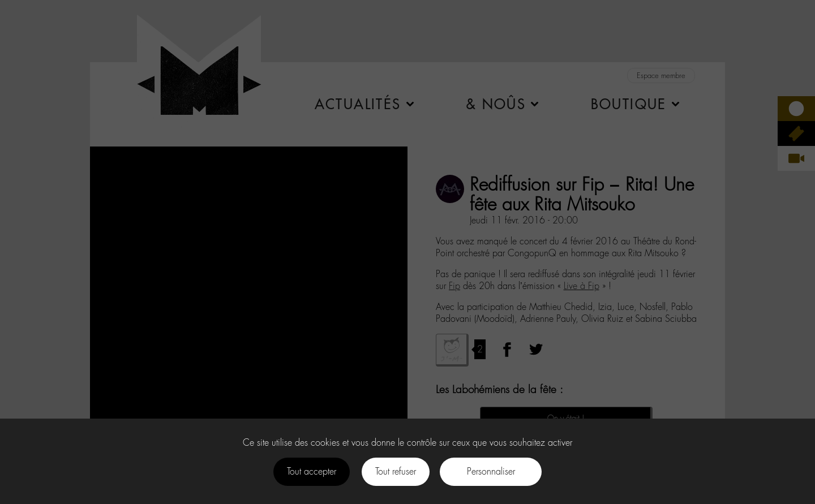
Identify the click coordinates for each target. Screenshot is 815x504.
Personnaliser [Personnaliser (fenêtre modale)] (491, 471)
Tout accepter (312, 471)
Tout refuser (396, 471)
